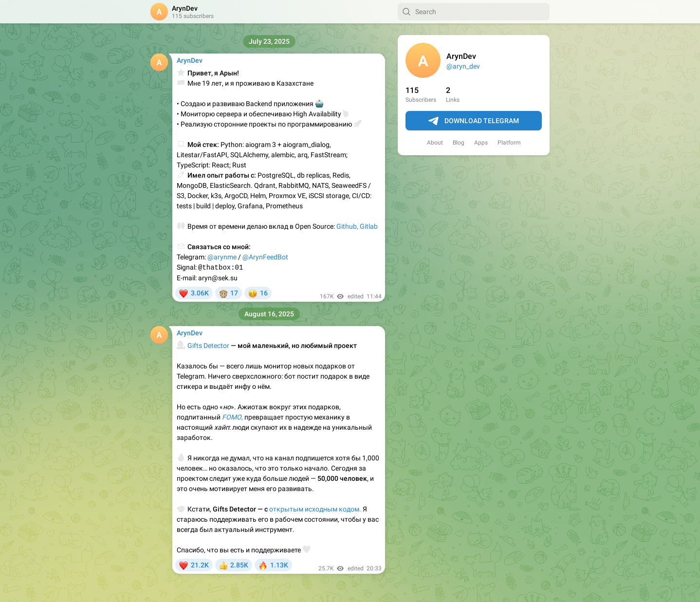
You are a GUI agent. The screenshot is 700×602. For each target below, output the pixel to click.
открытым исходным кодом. (315, 509)
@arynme (222, 257)
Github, (347, 226)
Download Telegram (474, 121)
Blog (459, 143)
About (435, 143)
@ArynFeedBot (265, 257)
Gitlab (369, 226)
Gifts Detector (208, 346)
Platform (509, 143)
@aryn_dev (463, 66)
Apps (481, 143)
